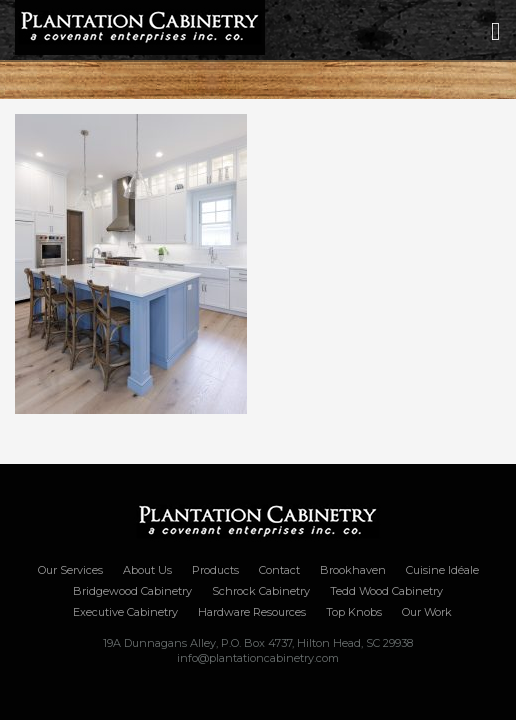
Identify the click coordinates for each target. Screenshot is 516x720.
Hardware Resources (252, 612)
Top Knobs (354, 612)
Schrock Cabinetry (261, 591)
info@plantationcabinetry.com (258, 658)
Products (215, 570)
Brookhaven (353, 570)
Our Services (70, 570)
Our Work (427, 612)
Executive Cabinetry (125, 612)
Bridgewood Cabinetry (132, 591)
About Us (147, 570)
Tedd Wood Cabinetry (386, 591)
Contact (279, 570)
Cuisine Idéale (442, 570)
